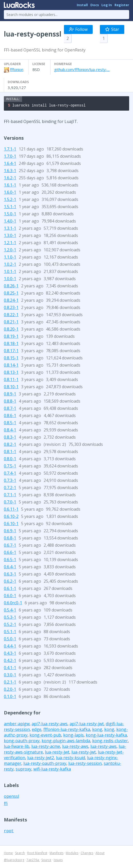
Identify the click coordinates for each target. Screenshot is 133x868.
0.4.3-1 (10, 654)
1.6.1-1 (10, 186)
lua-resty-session (85, 764)
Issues (58, 861)
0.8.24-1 (11, 301)
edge (37, 730)
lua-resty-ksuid (70, 758)
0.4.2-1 (10, 661)
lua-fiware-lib (17, 747)
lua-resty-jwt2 (41, 758)
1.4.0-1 (10, 222)
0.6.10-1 (11, 524)
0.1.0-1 (10, 697)
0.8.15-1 (11, 359)
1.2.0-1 (10, 251)
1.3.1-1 (10, 229)
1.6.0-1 (10, 193)
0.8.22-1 (11, 315)
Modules (72, 854)
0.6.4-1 (10, 568)
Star (112, 29)
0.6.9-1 (10, 532)
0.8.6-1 (10, 416)
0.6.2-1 (10, 582)
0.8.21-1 (11, 323)
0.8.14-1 (11, 366)
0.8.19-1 (11, 337)
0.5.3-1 (10, 618)
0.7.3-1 (10, 481)
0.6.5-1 (10, 560)
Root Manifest (37, 854)
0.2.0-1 (10, 690)
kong (97, 730)
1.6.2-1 (10, 179)
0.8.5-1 (10, 423)
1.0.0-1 (10, 279)
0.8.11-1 (11, 380)
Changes (87, 854)
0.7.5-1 (10, 467)
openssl (11, 797)
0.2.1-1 (10, 683)
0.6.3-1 (10, 575)
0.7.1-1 (10, 495)
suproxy (23, 770)
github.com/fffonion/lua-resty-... (82, 69)
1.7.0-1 (10, 157)
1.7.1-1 (10, 150)
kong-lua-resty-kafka (106, 736)
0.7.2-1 (10, 488)
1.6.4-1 (10, 164)
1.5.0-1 (10, 215)
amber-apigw (17, 724)
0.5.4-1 (10, 611)
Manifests (56, 854)
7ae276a (33, 861)
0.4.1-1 (10, 668)
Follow (78, 29)
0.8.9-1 (10, 395)
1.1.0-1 (10, 258)
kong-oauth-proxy (22, 741)
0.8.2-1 (10, 445)
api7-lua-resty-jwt (87, 724)
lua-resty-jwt (57, 753)
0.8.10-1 (11, 387)
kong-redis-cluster (110, 741)
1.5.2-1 (10, 200)
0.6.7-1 (10, 546)
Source (46, 861)
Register (122, 5)
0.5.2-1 (10, 625)
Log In (107, 5)
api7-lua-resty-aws (50, 724)
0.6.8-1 (10, 539)
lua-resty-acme (46, 747)
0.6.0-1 (10, 596)
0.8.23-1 (11, 308)
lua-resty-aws (75, 747)
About (100, 854)
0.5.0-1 (10, 640)
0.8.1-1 (10, 452)
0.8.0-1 (10, 459)
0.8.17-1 (11, 351)
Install (82, 5)
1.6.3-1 (10, 171)
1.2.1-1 (10, 243)
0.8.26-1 (11, 287)
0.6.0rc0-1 (13, 604)
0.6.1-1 (10, 589)
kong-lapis (73, 736)
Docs (95, 5)
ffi (6, 804)
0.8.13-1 (11, 373)
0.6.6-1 (10, 553)
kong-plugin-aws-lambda (66, 741)
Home (8, 854)
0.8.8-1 (10, 402)
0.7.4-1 (10, 474)
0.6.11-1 (11, 510)
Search (20, 854)
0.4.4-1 (10, 647)
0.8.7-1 (10, 409)
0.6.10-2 (11, 517)
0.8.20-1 (11, 330)
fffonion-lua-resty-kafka (67, 730)
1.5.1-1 (10, 207)
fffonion (17, 69)
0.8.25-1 (11, 294)
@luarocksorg (14, 861)
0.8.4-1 (10, 431)
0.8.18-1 (11, 344)
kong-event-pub (45, 736)
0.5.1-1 (10, 632)
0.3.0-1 (10, 676)
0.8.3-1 (10, 438)
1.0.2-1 (10, 265)
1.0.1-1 (10, 272)
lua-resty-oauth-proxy (45, 764)
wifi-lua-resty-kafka (52, 770)
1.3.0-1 (10, 236)
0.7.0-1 (10, 503)
